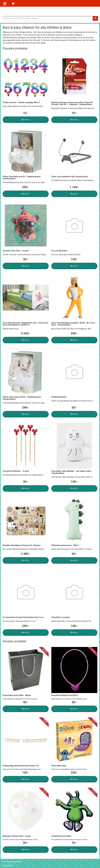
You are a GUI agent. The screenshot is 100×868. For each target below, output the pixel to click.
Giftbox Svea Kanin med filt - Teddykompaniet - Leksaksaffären (22, 398)
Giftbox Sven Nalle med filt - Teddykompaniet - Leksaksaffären (22, 178)
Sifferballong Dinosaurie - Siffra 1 (65, 545)
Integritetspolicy (8, 865)
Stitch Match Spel (59, 766)
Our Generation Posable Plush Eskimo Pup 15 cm (23, 617)
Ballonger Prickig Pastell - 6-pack (17, 836)
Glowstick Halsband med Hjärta (65, 695)
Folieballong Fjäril (59, 397)
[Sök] (95, 18)
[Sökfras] (47, 18)
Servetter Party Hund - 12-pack (16, 251)
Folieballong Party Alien (61, 836)
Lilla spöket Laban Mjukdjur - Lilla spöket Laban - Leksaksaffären (72, 472)
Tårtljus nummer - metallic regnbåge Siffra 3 (21, 102)
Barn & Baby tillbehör (50, 11)
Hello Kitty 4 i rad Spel (61, 617)
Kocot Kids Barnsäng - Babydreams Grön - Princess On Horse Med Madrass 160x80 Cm (26, 324)
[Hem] (13, 3)
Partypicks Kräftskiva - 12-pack (16, 471)
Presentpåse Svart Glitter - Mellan (17, 695)
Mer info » (26, 120)
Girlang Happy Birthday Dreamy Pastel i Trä (21, 766)
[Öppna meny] (5, 3)
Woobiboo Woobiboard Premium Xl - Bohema (22, 545)
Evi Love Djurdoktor (59, 251)
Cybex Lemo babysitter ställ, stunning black (70, 177)
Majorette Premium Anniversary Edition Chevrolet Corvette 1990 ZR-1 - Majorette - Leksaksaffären (72, 103)
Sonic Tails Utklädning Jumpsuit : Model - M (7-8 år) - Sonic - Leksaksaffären (74, 324)
